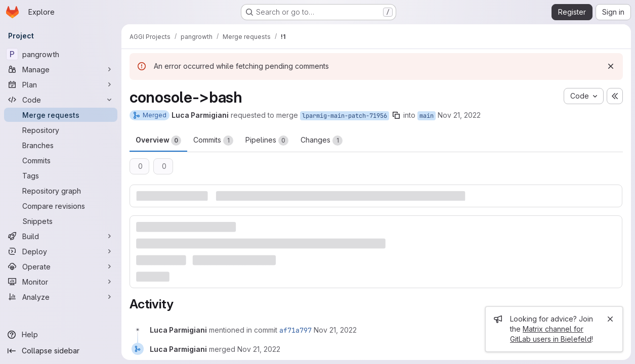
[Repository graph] (61, 191)
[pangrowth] (61, 54)
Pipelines (267, 141)
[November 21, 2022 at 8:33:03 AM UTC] (335, 330)
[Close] (610, 319)
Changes (322, 141)
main (427, 116)
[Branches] (61, 145)
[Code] (61, 100)
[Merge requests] (61, 115)
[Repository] (61, 130)
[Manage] (61, 69)
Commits (213, 141)
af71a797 (295, 330)
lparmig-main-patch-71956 (345, 116)
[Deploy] (61, 251)
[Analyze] (61, 297)
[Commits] (61, 160)
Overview (158, 141)
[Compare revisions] (61, 206)
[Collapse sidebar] (61, 351)
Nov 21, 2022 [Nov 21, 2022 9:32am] (459, 115)
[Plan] (61, 84)
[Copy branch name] (396, 115)
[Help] (61, 335)
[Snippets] (61, 221)
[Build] (61, 236)
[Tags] (61, 175)
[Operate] (61, 266)
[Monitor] (61, 282)
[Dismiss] (611, 66)
